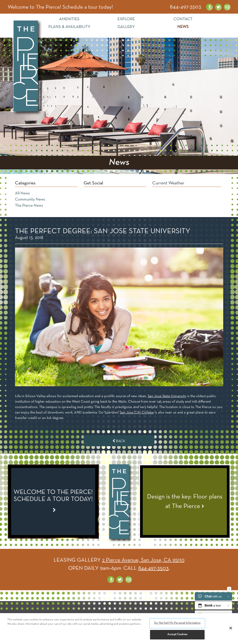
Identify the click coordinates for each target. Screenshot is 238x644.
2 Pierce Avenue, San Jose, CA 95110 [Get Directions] (143, 560)
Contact (183, 19)
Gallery (126, 27)
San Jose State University (167, 396)
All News (22, 193)
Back (119, 441)
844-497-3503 (185, 7)
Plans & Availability (69, 27)
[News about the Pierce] (227, 7)
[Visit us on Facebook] (209, 7)
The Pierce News (29, 206)
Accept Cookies (177, 635)
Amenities (69, 19)
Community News (30, 199)
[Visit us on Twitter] (218, 7)
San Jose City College (137, 413)
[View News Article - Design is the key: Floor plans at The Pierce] (185, 501)
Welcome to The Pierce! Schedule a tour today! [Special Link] (61, 7)
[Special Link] (53, 501)
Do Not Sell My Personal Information (177, 623)
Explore (126, 19)
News (183, 27)
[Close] (231, 629)
